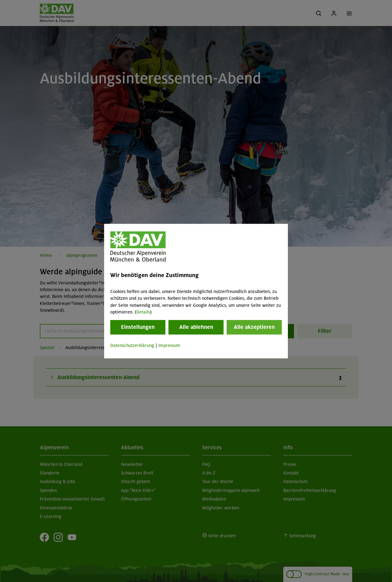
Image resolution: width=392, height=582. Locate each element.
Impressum (169, 346)
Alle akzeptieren (254, 327)
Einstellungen (138, 327)
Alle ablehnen (196, 327)
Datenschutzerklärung (132, 346)
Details (143, 312)
